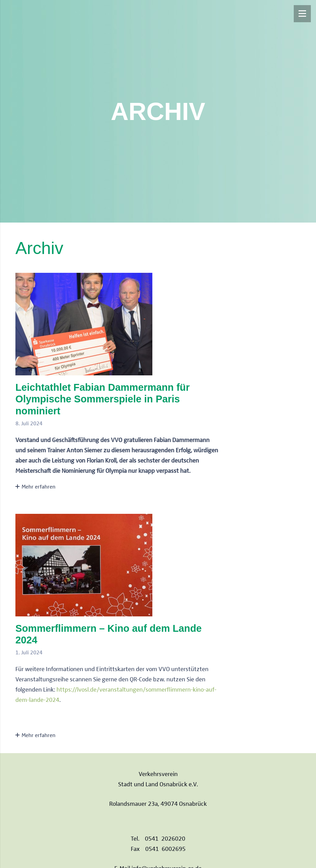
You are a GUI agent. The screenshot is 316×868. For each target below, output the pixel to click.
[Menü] (302, 14)
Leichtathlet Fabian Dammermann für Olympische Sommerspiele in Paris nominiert (103, 399)
